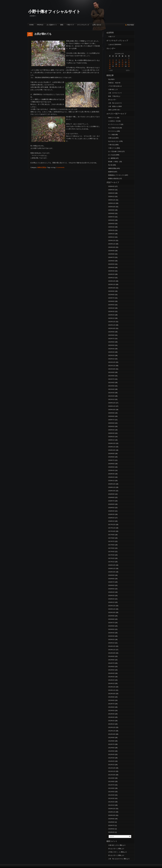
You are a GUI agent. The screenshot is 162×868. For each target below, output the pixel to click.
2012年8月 (111, 741)
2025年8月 (111, 213)
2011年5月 (111, 792)
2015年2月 (111, 640)
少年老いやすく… (114, 852)
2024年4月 (111, 268)
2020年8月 (111, 416)
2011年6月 (111, 788)
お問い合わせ (97, 25)
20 (122, 64)
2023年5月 (111, 305)
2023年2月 (111, 315)
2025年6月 (111, 220)
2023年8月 (111, 295)
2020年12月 (112, 403)
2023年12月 (112, 281)
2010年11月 (112, 812)
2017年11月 (112, 528)
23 (110, 66)
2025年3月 (111, 230)
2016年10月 (112, 572)
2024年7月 (111, 257)
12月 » (128, 70)
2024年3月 (111, 271)
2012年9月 (111, 738)
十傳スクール (112, 148)
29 (129, 66)
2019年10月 (112, 450)
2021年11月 (112, 366)
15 (129, 62)
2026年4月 (111, 186)
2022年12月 (112, 322)
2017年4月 (111, 552)
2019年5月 (111, 467)
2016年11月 (112, 569)
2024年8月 (111, 254)
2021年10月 (112, 369)
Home (31, 25)
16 (110, 64)
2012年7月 (111, 744)
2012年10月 (112, 734)
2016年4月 (111, 592)
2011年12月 (112, 768)
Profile (40, 25)
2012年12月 (112, 727)
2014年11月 (112, 650)
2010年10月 (112, 815)
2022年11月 (112, 325)
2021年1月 (111, 399)
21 (126, 64)
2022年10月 (112, 328)
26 (119, 66)
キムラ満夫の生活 (114, 128)
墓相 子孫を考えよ (114, 96)
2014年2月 (111, 680)
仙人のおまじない (114, 141)
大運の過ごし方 (113, 89)
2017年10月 (112, 531)
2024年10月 (112, 247)
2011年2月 (111, 802)
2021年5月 (111, 386)
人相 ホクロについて (115, 93)
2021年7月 (111, 379)
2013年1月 (111, 724)
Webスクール (112, 118)
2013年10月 (112, 694)
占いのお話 (112, 155)
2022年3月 (111, 352)
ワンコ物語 (112, 135)
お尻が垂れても (43, 34)
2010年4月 (111, 832)
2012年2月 (111, 761)
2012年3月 (111, 758)
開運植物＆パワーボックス (116, 175)
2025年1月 (111, 237)
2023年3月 (111, 312)
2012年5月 (111, 751)
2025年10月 (112, 207)
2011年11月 (112, 771)
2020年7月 (111, 420)
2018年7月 (111, 501)
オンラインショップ (114, 124)
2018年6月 (111, 504)
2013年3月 (111, 717)
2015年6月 (111, 626)
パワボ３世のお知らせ (115, 86)
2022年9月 (111, 332)
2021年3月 (111, 393)
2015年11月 (112, 609)
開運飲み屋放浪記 (114, 179)
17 (113, 64)
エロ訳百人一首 (113, 121)
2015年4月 (111, 633)
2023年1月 (111, 318)
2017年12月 (112, 525)
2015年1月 (111, 643)
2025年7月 (111, 217)
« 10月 (111, 70)
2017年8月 (111, 538)
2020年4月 (111, 430)
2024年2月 (111, 274)
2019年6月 (111, 464)
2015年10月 (112, 612)
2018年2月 (111, 518)
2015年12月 (112, 606)
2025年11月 (112, 203)
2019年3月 (111, 474)
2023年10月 (112, 288)
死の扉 (110, 165)
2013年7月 (111, 704)
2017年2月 (111, 558)
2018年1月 (111, 521)
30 (110, 68)
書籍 (62, 25)
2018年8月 (111, 498)
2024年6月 (111, 261)
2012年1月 (111, 765)
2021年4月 (111, 389)
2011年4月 (111, 795)
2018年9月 (111, 494)
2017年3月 (111, 555)
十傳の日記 (112, 145)
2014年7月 (111, 663)
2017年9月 (111, 535)
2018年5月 (111, 508)
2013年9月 (111, 697)
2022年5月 (111, 345)
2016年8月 (111, 579)
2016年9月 (111, 575)
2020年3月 (111, 433)
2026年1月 (111, 197)
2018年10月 (112, 491)
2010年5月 (111, 829)
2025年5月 (111, 224)
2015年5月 (111, 629)
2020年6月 (111, 423)
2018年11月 (112, 487)
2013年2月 (111, 721)
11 (116, 62)
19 (119, 64)
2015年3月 (111, 636)
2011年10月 (112, 775)
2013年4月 (111, 714)
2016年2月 (111, 599)
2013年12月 (112, 687)
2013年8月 (111, 700)
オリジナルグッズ (83, 25)
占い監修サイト (52, 25)
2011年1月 (111, 805)
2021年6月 (111, 383)
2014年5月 (111, 670)
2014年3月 (111, 677)
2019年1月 (111, 481)
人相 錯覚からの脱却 (115, 106)
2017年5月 (111, 548)
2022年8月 (111, 335)
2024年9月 (111, 251)
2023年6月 (111, 301)
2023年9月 (111, 291)
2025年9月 (111, 210)
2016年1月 (111, 602)
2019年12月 (112, 443)
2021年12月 (112, 362)
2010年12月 (112, 809)
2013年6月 (111, 707)
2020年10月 (112, 410)
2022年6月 (111, 342)
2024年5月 (111, 264)
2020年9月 (111, 413)
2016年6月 (111, 585)
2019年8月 (111, 457)
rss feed (130, 25)
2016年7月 (111, 582)
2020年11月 (112, 406)
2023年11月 (112, 284)
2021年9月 (111, 372)
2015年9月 (111, 616)
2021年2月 (111, 396)
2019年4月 (111, 470)
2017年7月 (111, 541)
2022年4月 (111, 349)
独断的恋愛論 (42, 167)
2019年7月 (111, 460)
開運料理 (111, 172)
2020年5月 (111, 427)
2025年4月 (111, 227)
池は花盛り (112, 79)
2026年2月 (111, 193)
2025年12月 (112, 200)
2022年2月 (111, 355)
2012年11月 (112, 731)
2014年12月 (112, 646)
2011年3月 (111, 798)
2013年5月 (111, 711)
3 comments (60, 167)
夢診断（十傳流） (114, 162)
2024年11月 (112, 244)
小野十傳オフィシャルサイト (54, 12)
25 (116, 66)
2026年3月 (111, 190)
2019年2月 (111, 477)
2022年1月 (111, 359)
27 (122, 66)
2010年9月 (111, 819)
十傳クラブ (70, 25)
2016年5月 (111, 589)
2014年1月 (111, 683)
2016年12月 (112, 565)
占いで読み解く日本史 (115, 151)
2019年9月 (111, 454)
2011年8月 (111, 782)
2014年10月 (112, 653)
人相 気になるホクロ (115, 103)
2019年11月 (112, 447)
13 (122, 62)
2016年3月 (111, 596)
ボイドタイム (112, 131)
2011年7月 (111, 785)
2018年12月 (112, 484)
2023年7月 (111, 298)
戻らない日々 (112, 100)
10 (113, 62)
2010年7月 (111, 826)
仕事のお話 (112, 138)
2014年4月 (111, 673)
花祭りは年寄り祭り (114, 110)
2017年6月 (111, 545)
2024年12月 (112, 241)
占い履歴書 (112, 158)
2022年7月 (111, 339)
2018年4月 (111, 511)
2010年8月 (111, 822)
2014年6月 (111, 667)
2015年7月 (111, 623)
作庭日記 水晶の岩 (114, 83)
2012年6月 (111, 748)
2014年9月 (111, 656)
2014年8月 (111, 660)
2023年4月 (111, 308)
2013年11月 (112, 690)
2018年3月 (111, 514)
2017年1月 (111, 562)
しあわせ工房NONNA (115, 45)
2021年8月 (111, 376)
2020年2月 (111, 437)
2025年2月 (111, 234)
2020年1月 (111, 440)
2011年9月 (111, 778)
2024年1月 (111, 278)
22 (129, 64)
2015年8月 (111, 619)
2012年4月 (111, 754)
